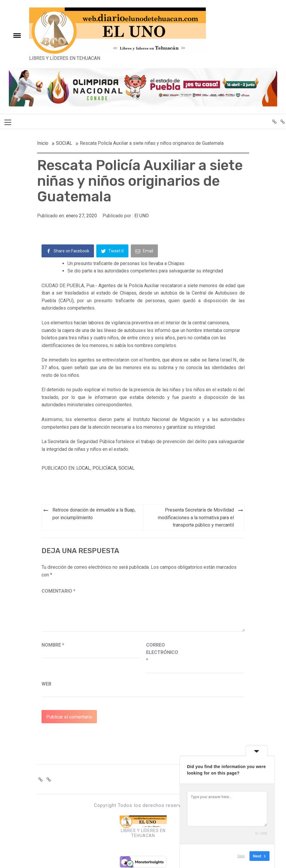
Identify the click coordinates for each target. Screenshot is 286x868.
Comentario (58, 591)
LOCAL (83, 468)
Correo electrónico (161, 652)
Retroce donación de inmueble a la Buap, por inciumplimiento (94, 514)
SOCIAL (127, 468)
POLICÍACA (104, 468)
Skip (241, 856)
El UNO (142, 216)
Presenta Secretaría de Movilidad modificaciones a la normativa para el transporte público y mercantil (196, 517)
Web (46, 684)
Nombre (53, 645)
